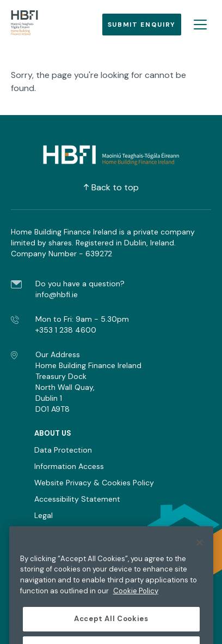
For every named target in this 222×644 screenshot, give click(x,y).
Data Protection (63, 450)
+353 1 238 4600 (66, 330)
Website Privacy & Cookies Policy (94, 483)
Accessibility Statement (77, 499)
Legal (44, 515)
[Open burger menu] (200, 25)
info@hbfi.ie (57, 294)
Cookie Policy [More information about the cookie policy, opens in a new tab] (136, 600)
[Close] (200, 551)
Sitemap (50, 532)
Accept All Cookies (111, 628)
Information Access (69, 466)
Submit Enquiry (142, 25)
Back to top (111, 187)
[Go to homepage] (24, 25)
